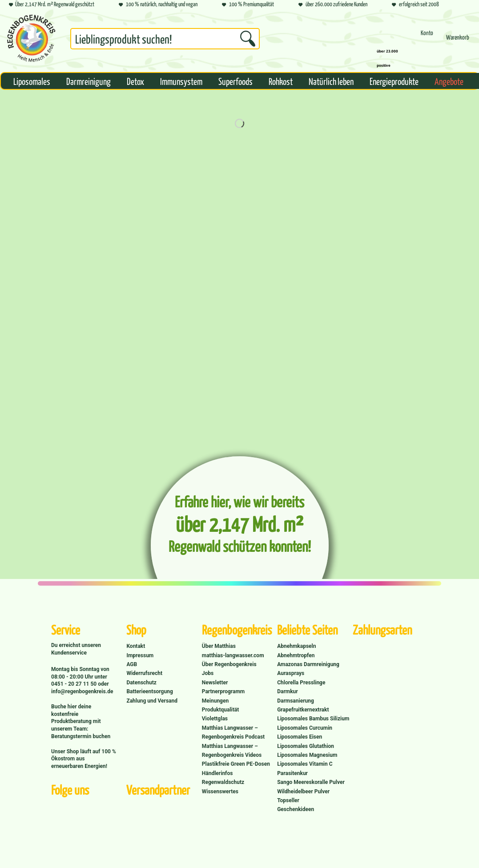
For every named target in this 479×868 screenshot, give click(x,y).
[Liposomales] (32, 81)
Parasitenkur (292, 773)
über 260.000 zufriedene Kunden (333, 5)
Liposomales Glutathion (306, 746)
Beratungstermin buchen (81, 736)
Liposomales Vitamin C (305, 764)
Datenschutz (141, 683)
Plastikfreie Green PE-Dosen (236, 764)
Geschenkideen (296, 809)
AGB (132, 664)
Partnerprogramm (223, 691)
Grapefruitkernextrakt (303, 710)
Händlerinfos (217, 773)
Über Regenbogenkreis (229, 664)
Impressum (140, 655)
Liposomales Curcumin (305, 728)
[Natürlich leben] (331, 81)
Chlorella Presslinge (301, 683)
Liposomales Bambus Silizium (313, 719)
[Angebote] (449, 81)
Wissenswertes (220, 792)
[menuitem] (165, 40)
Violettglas (215, 719)
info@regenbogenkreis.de (82, 691)
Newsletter (215, 683)
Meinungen (215, 701)
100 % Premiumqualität (248, 5)
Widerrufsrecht (144, 673)
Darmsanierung (296, 701)
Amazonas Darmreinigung (308, 664)
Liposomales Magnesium (307, 755)
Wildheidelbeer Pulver (303, 792)
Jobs (208, 673)
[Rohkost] (281, 81)
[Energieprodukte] (394, 81)
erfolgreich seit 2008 (415, 5)
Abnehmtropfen (296, 655)
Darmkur (288, 691)
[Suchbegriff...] (165, 39)
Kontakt (136, 646)
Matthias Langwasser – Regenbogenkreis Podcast (233, 732)
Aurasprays (291, 673)
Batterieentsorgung (149, 691)
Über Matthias (219, 646)
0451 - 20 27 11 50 (74, 684)
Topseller (288, 800)
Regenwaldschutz (223, 782)
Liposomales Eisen (300, 737)
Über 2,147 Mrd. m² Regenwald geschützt (52, 5)
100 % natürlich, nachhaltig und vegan (158, 5)
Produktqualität (220, 710)
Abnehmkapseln (296, 646)
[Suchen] (248, 39)
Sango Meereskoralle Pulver (311, 782)
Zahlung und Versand (152, 701)
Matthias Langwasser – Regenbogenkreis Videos (232, 751)
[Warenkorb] (458, 41)
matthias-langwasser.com (233, 655)
